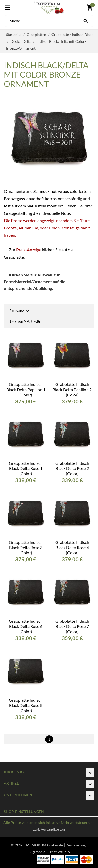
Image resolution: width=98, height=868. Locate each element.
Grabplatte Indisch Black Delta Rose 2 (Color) (72, 468)
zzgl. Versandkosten (49, 829)
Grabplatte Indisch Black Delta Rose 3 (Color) (26, 547)
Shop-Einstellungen (24, 811)
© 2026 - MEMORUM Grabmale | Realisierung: (49, 845)
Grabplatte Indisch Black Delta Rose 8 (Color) (26, 705)
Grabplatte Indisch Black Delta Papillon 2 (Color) (72, 390)
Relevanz (17, 311)
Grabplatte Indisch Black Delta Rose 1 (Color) (26, 468)
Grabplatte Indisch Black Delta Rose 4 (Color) (72, 547)
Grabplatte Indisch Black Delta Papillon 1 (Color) (26, 390)
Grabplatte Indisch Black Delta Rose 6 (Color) (26, 626)
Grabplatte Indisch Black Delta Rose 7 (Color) (72, 626)
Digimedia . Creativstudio (49, 852)
